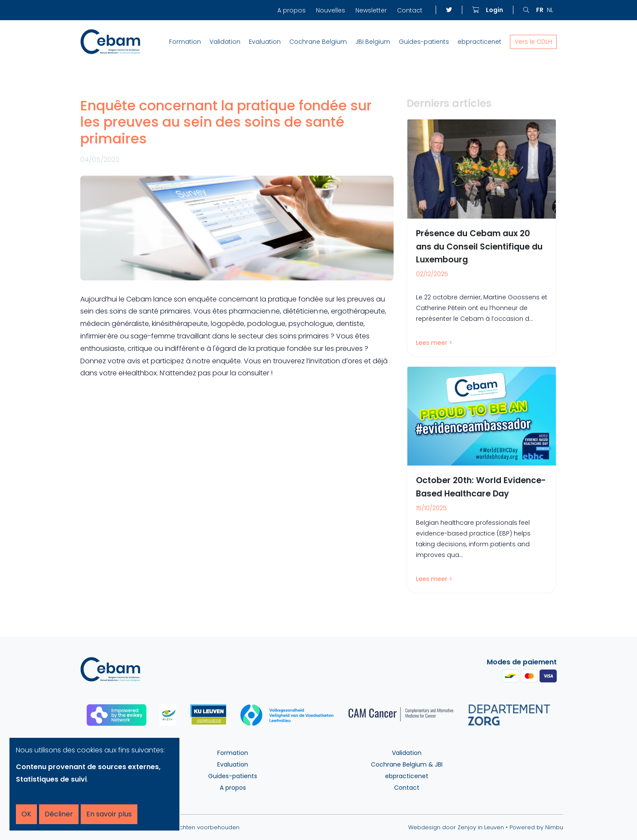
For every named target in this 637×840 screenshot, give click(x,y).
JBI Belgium (373, 42)
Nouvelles (331, 10)
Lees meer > (434, 343)
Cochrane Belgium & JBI (407, 764)
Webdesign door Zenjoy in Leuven (456, 827)
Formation (185, 42)
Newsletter (371, 10)
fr (540, 10)
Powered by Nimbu (536, 827)
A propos (291, 10)
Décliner (59, 814)
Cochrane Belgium (318, 42)
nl (550, 10)
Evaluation (265, 42)
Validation (225, 42)
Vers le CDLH (533, 42)
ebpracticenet (479, 42)
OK (26, 814)
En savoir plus (109, 814)
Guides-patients (424, 42)
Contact (410, 10)
